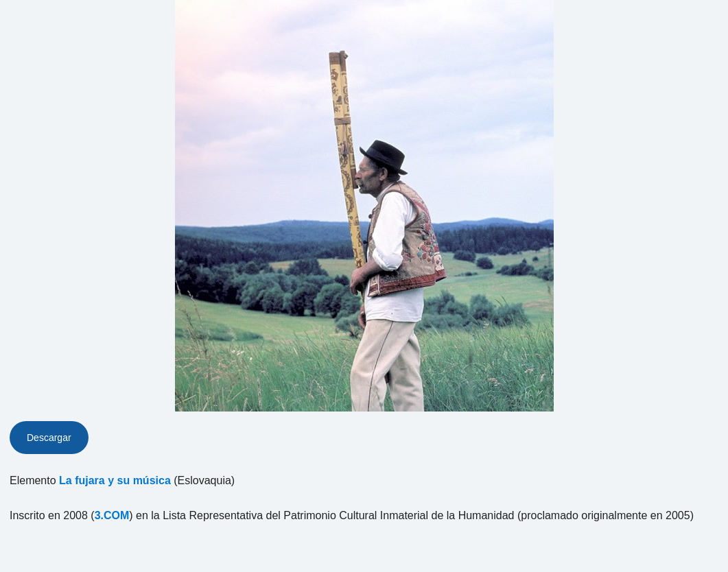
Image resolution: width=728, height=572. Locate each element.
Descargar (49, 438)
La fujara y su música (115, 480)
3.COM (112, 515)
